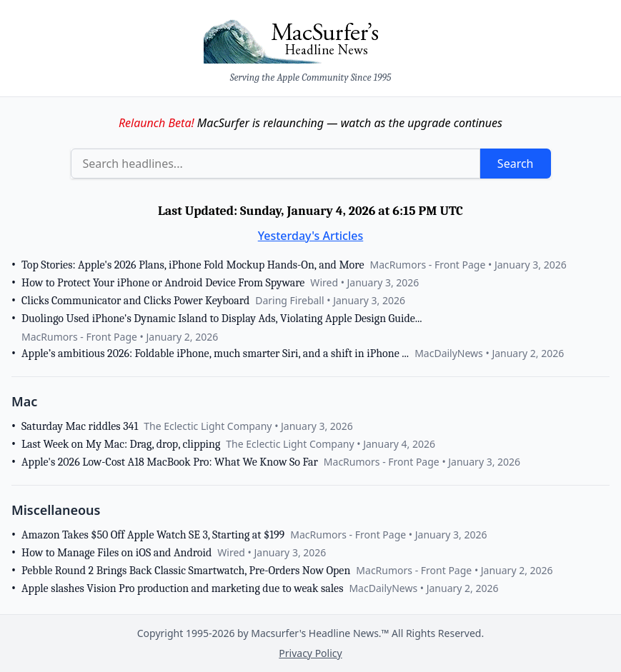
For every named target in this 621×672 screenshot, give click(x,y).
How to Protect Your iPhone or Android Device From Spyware (163, 283)
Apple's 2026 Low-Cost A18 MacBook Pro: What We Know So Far (170, 462)
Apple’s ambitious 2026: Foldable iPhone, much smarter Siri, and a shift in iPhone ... (215, 353)
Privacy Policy (310, 653)
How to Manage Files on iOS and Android (116, 553)
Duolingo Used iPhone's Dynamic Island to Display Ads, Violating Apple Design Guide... (222, 319)
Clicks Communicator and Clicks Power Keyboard (135, 301)
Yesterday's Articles (311, 236)
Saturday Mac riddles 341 (80, 426)
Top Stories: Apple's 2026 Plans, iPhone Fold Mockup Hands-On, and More (193, 265)
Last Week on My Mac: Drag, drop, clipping (121, 444)
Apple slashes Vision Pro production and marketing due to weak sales (182, 588)
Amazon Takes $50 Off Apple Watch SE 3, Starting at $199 (153, 535)
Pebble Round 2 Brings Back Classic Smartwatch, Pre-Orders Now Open (186, 571)
